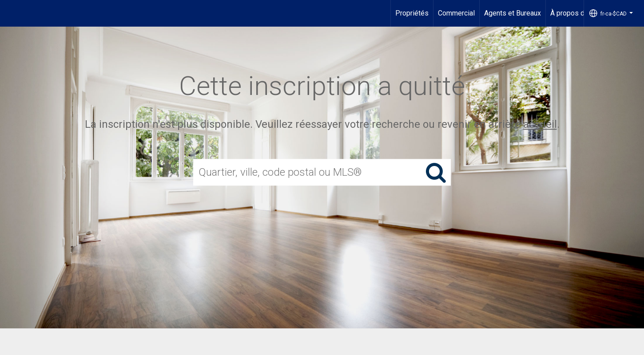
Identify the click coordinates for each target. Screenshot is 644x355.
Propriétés (412, 13)
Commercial (456, 13)
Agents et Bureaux (513, 13)
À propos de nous (578, 13)
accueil (540, 124)
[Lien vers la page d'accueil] (11, 13)
